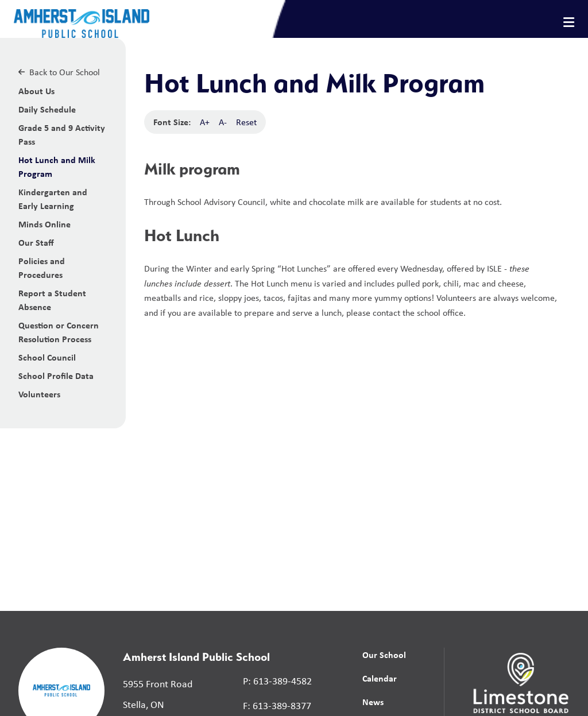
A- (223, 122)
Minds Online (45, 224)
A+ (205, 122)
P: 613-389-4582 (277, 681)
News (373, 702)
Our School (384, 655)
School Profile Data (56, 376)
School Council (47, 357)
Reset (246, 122)
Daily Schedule (47, 109)
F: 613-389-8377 (277, 706)
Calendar (380, 678)
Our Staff (36, 242)
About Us (36, 91)
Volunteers (39, 394)
